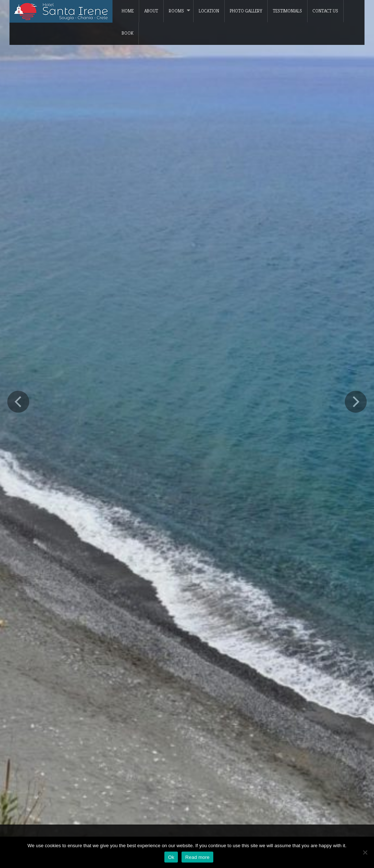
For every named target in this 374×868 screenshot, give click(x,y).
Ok (171, 857)
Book (127, 33)
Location (209, 11)
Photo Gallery (246, 11)
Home (128, 11)
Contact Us (325, 11)
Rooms (176, 11)
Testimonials (287, 11)
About (151, 11)
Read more (197, 857)
